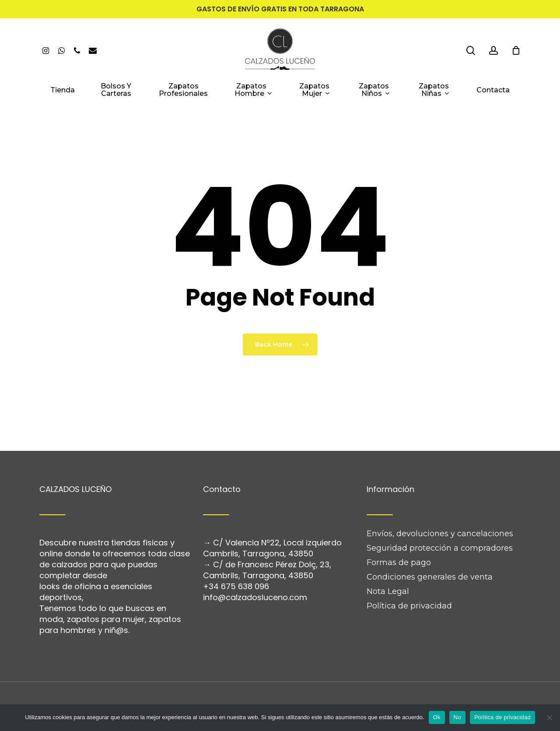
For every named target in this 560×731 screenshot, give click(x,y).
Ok (437, 717)
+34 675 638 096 (236, 561)
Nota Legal (388, 566)
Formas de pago (399, 537)
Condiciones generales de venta (430, 552)
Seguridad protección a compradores (440, 523)
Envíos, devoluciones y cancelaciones (440, 508)
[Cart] (516, 50)
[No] (549, 717)
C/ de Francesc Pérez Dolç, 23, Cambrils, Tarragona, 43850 (267, 545)
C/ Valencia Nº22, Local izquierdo (277, 517)
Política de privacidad (409, 580)
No (457, 717)
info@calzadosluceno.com (255, 572)
